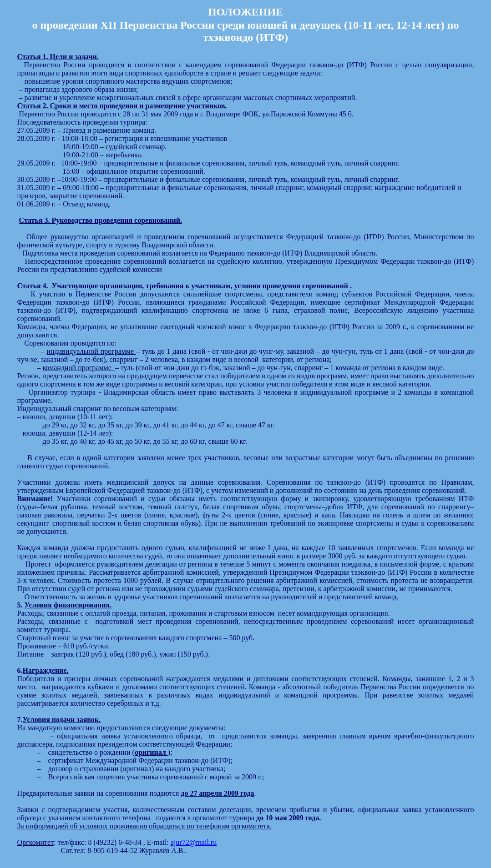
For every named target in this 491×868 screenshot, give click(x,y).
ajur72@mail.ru (194, 842)
